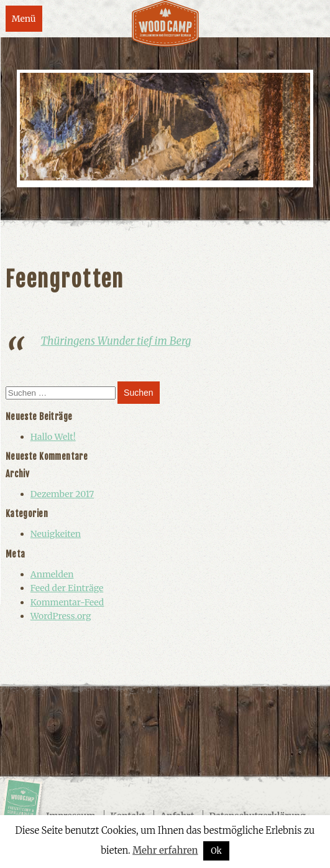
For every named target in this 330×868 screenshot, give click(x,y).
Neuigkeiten (56, 534)
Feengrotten (65, 279)
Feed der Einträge (67, 588)
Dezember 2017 (62, 494)
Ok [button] (216, 851)
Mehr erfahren (165, 850)
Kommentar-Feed (67, 602)
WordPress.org (61, 616)
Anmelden (52, 574)
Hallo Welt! (53, 437)
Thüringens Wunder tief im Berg (116, 341)
